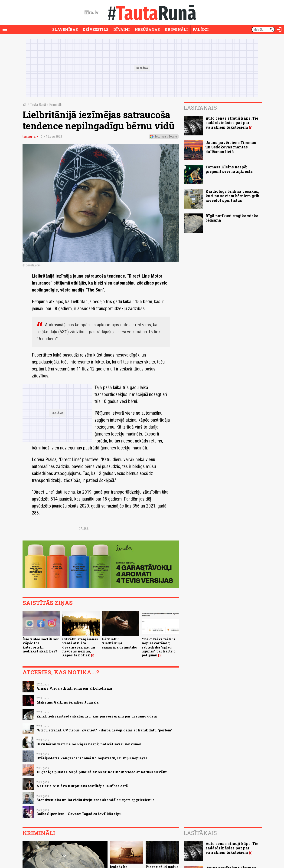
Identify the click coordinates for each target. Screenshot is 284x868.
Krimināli (176, 29)
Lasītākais (200, 108)
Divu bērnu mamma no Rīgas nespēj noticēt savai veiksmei (89, 744)
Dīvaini (122, 29)
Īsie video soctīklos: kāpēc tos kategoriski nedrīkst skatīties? (41, 645)
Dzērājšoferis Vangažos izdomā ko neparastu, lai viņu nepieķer (92, 758)
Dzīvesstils (96, 29)
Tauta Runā (38, 105)
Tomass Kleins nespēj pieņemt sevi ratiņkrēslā (229, 169)
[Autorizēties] (279, 29)
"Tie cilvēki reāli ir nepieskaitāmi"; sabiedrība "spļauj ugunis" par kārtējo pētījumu (159, 647)
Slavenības (65, 29)
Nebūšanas (147, 29)
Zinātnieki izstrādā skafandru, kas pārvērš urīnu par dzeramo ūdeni (97, 716)
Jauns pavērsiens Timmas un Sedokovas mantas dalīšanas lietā (231, 147)
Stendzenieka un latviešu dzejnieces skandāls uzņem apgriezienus (95, 800)
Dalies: (84, 529)
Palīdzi (201, 29)
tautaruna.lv (30, 137)
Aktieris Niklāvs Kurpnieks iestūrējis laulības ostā (82, 786)
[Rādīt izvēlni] (5, 29)
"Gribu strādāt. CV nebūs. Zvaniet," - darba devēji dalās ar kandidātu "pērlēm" (104, 730)
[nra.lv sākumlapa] (91, 13)
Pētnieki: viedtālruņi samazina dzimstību (120, 643)
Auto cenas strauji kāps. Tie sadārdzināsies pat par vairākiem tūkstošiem (232, 123)
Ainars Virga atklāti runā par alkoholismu (74, 688)
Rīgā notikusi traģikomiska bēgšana (232, 218)
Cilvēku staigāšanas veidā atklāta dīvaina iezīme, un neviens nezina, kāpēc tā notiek (80, 647)
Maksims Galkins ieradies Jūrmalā (67, 702)
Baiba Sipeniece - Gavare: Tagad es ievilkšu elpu (79, 814)
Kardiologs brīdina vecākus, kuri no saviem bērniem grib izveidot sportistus (232, 196)
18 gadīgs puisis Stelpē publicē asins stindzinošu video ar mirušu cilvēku (102, 772)
